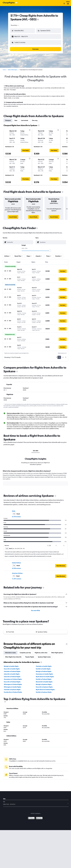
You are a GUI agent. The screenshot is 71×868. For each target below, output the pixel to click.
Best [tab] (16, 120)
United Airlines (16, 563)
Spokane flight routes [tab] (44, 657)
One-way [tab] (35, 120)
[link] (13, 217)
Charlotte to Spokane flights (12, 690)
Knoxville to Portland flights (12, 682)
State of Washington (13, 70)
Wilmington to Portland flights (13, 684)
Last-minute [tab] (25, 120)
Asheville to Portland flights (12, 677)
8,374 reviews (16, 517)
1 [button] (59, 357)
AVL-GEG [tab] (36, 451)
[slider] (50, 251)
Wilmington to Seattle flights (12, 687)
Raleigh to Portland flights (44, 671)
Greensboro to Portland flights (13, 679)
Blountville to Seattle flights (44, 682)
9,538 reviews (16, 568)
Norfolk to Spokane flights (44, 692)
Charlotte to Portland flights (12, 671)
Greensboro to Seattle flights (44, 674)
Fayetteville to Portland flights (13, 692)
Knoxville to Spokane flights (44, 687)
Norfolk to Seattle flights (43, 669)
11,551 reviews (17, 579)
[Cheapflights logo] (9, 3)
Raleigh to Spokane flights (44, 684)
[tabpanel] (35, 480)
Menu (68, 3)
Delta (14, 511)
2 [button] (63, 357)
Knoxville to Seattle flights (12, 669)
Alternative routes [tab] (10, 653)
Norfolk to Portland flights (44, 679)
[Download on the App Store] (39, 818)
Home (4, 70)
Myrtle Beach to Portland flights (45, 690)
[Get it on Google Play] (31, 818)
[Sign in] (64, 4)
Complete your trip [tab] (25, 653)
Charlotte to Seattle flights (44, 666)
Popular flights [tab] (30, 657)
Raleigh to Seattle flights (11, 666)
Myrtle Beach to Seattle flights (45, 677)
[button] (22, 31)
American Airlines (17, 573)
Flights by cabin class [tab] (41, 653)
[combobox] (15, 25)
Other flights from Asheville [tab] (13, 657)
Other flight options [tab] (57, 653)
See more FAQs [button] (35, 610)
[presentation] (38, 20)
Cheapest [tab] (8, 120)
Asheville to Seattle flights (12, 674)
